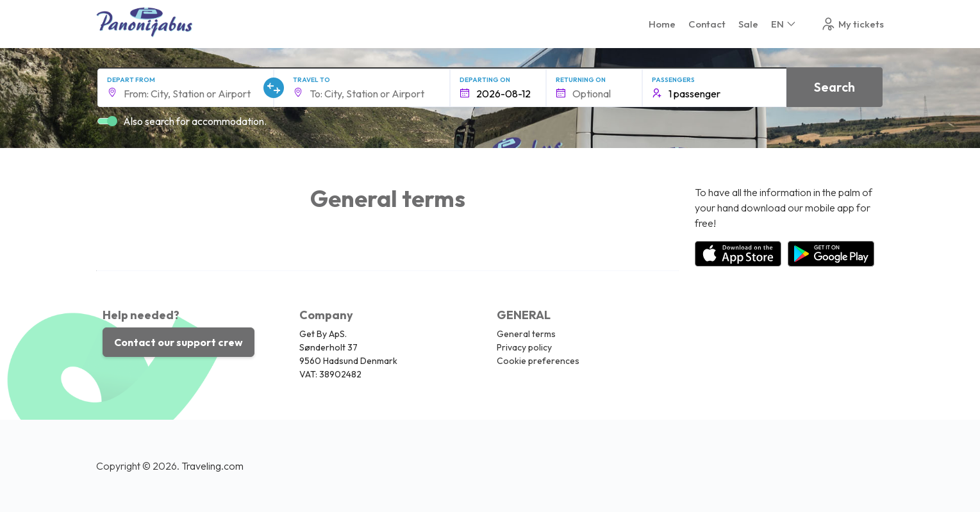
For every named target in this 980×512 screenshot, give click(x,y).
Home (662, 24)
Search (835, 87)
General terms (526, 334)
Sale (748, 24)
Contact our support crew (179, 342)
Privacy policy (524, 347)
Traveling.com (212, 466)
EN (784, 24)
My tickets (852, 24)
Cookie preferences (538, 361)
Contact (707, 24)
